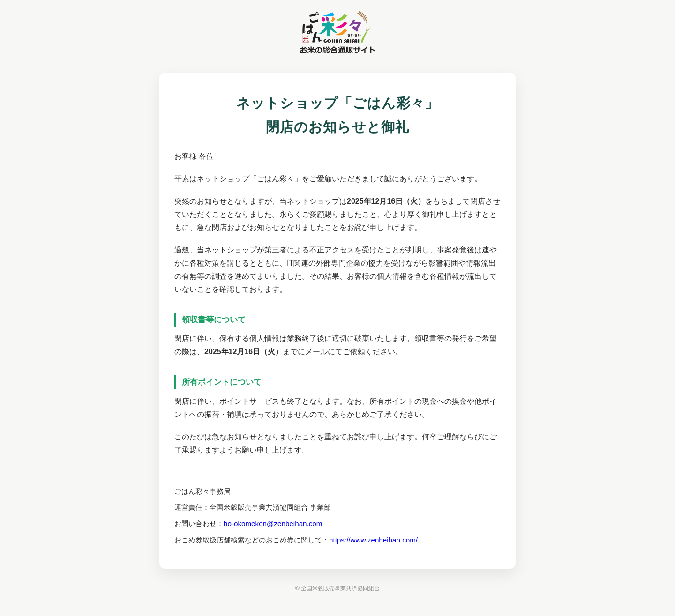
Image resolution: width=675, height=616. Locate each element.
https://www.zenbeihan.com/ (373, 540)
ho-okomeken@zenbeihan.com (273, 523)
